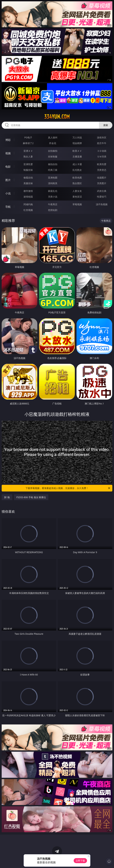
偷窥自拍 (28, 178)
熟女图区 (77, 183)
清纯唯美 (53, 183)
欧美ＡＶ (77, 151)
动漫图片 (102, 178)
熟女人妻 (28, 157)
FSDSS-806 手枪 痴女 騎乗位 (31, 497)
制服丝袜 (28, 170)
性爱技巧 (102, 197)
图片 (8, 180)
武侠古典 (102, 191)
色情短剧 (53, 210)
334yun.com (57, 117)
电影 (8, 167)
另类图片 (102, 183)
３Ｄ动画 (102, 151)
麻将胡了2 (28, 143)
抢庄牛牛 (102, 143)
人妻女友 (77, 191)
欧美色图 (77, 178)
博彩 (8, 140)
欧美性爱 (102, 164)
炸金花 (53, 143)
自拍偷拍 (53, 151)
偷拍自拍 (53, 164)
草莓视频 (77, 204)
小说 (8, 193)
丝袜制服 (53, 157)
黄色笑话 (77, 197)
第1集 (7, 497)
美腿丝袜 (28, 183)
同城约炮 (28, 204)
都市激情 (28, 191)
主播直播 (77, 157)
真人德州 (53, 137)
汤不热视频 (102, 204)
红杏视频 (28, 210)
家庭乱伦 (53, 191)
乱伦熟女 (77, 170)
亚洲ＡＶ (28, 151)
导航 (8, 207)
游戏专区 (102, 137)
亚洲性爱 (28, 164)
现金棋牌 (77, 143)
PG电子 (28, 137)
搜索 (106, 125)
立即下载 (80, 861)
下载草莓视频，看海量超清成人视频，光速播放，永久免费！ (68, 488)
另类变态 (102, 170)
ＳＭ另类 (102, 157)
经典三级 (53, 170)
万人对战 (77, 137)
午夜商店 (53, 204)
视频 (8, 153)
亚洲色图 (53, 178)
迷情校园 (28, 197)
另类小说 (53, 197)
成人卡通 (77, 164)
